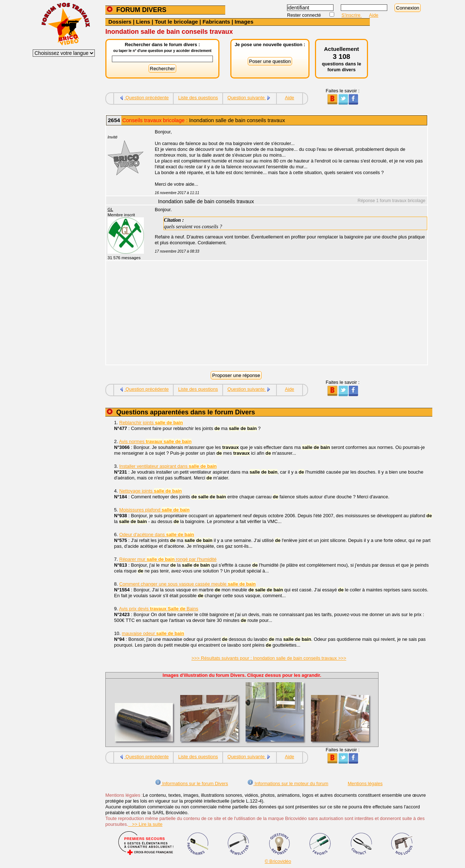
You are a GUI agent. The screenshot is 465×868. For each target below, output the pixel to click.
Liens (143, 22)
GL (110, 209)
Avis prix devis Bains (159, 609)
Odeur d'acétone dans (157, 535)
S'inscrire (352, 15)
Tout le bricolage (176, 22)
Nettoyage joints (150, 491)
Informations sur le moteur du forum (288, 783)
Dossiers (120, 22)
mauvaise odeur (153, 633)
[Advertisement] (287, 314)
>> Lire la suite (145, 824)
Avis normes (155, 441)
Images (244, 22)
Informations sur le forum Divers (192, 783)
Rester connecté (305, 15)
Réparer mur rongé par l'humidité (168, 559)
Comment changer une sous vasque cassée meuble (187, 584)
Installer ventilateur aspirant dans (168, 466)
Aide (374, 15)
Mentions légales (365, 783)
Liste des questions (198, 98)
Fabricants (216, 22)
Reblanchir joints (151, 423)
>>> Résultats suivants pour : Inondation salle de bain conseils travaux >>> (269, 658)
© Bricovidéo (278, 861)
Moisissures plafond (154, 510)
